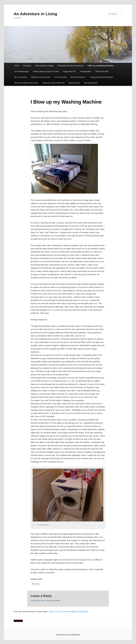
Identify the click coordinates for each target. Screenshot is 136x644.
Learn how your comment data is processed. (68, 611)
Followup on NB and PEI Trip (53, 83)
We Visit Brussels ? (78, 77)
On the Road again (22, 71)
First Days (27, 66)
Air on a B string (21, 77)
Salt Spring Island (91, 83)
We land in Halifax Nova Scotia (26, 83)
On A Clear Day (61, 77)
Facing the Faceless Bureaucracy (71, 66)
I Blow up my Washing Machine (100, 66)
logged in (43, 601)
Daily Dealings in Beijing (44, 66)
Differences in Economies (41, 77)
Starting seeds (74, 83)
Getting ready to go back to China (46, 71)
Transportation (86, 71)
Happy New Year (69, 71)
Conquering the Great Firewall (101, 77)
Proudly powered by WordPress (68, 635)
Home (17, 66)
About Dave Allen (102, 71)
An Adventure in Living (35, 14)
